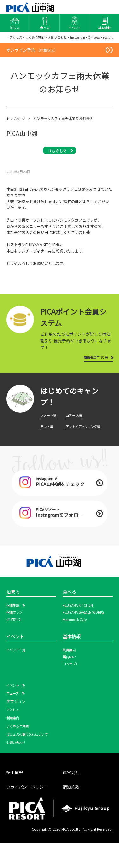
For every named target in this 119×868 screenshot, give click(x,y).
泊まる (14, 615)
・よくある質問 (36, 40)
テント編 (48, 444)
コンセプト (72, 690)
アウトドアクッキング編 (86, 444)
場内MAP (70, 682)
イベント (17, 661)
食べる (71, 615)
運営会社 (72, 798)
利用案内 (70, 675)
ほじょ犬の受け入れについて (31, 760)
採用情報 (16, 798)
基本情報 (74, 661)
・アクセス (15, 40)
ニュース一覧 (18, 719)
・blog (107, 40)
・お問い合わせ (61, 40)
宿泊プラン (16, 636)
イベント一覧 (18, 675)
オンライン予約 (34, 67)
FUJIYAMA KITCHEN (79, 629)
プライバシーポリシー (30, 812)
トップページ (17, 136)
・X (98, 40)
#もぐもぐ (58, 168)
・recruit (13, 52)
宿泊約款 (72, 812)
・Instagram (84, 40)
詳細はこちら (94, 375)
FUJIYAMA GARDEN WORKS (86, 636)
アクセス (14, 735)
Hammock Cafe (76, 643)
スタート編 (50, 433)
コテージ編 (75, 433)
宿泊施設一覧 (18, 629)
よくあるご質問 (20, 752)
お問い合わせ (18, 768)
